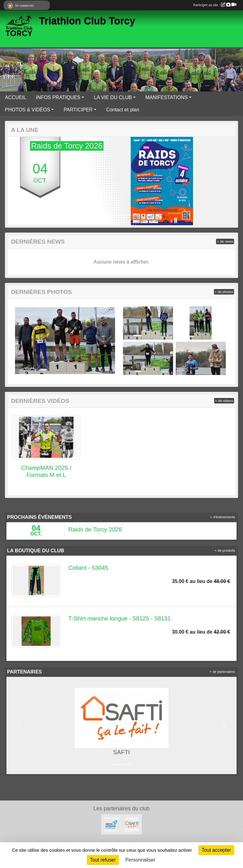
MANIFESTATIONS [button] (167, 97)
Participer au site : (215, 5)
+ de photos (224, 292)
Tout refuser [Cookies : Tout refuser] (103, 860)
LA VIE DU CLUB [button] (113, 97)
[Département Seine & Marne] (111, 824)
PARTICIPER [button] (78, 110)
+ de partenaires (222, 672)
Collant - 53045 (88, 568)
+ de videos (224, 401)
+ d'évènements (223, 517)
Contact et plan (123, 110)
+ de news (225, 241)
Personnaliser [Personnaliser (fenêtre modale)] (140, 860)
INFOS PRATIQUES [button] (58, 97)
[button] (17, 181)
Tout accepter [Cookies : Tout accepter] (216, 850)
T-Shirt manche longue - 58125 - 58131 (120, 618)
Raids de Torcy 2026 (95, 529)
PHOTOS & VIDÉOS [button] (27, 110)
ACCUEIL (15, 97)
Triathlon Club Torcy (87, 21)
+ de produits (225, 550)
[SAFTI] (132, 824)
